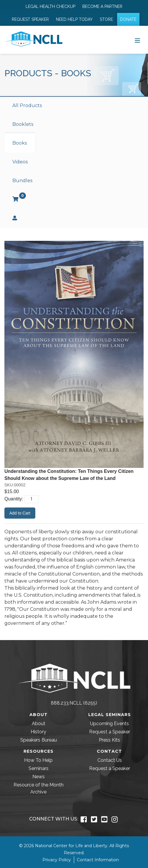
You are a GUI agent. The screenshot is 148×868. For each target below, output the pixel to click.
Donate (128, 19)
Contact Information (98, 860)
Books (20, 143)
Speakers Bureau (39, 740)
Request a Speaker (110, 732)
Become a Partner (102, 6)
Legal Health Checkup (50, 6)
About (39, 724)
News (39, 777)
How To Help (38, 760)
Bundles (22, 181)
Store (106, 19)
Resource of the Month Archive (39, 788)
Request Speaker (30, 19)
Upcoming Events (109, 724)
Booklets (23, 124)
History (38, 732)
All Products (27, 105)
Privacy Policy (57, 860)
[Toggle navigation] (137, 40)
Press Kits (109, 740)
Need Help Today (74, 19)
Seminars (39, 768)
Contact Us (110, 760)
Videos (20, 162)
